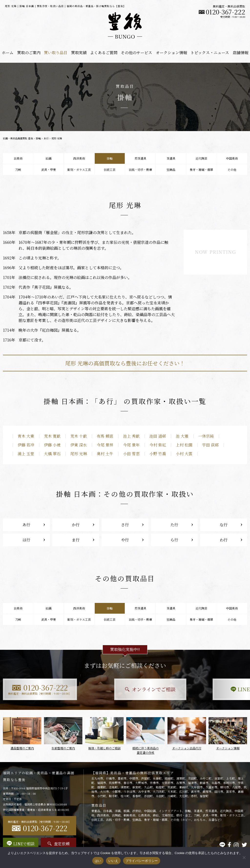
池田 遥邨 (158, 436)
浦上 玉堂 (26, 454)
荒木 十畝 (79, 436)
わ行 (224, 540)
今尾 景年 (131, 445)
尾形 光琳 (79, 454)
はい (98, 861)
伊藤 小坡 (52, 445)
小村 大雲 (184, 454)
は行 (26, 540)
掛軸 (38, 138)
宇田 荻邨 (210, 445)
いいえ (113, 861)
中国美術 (232, 158)
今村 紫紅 (158, 445)
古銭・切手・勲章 (140, 170)
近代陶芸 (201, 158)
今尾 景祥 (105, 445)
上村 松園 (184, 445)
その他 (232, 170)
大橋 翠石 (52, 454)
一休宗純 (206, 436)
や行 (125, 540)
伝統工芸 (110, 170)
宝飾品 (171, 170)
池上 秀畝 (131, 436)
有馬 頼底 (105, 436)
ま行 (76, 540)
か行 (76, 525)
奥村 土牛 (105, 454)
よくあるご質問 (104, 53)
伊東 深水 (79, 445)
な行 (224, 525)
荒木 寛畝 (52, 436)
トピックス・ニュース (210, 53)
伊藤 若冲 (26, 445)
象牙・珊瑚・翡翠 (201, 170)
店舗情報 (240, 53)
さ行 (125, 525)
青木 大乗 (26, 436)
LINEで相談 (209, 689)
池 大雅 (182, 436)
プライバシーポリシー (142, 861)
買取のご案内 (29, 53)
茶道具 (171, 158)
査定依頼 (59, 844)
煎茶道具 (140, 158)
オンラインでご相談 (125, 689)
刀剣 (18, 170)
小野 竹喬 (158, 454)
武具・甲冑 (49, 170)
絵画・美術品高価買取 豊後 (18, 138)
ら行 (174, 540)
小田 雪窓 (131, 454)
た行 (174, 525)
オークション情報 (171, 53)
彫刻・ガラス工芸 (79, 170)
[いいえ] (244, 858)
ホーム (8, 53)
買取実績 (79, 53)
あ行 (46, 138)
